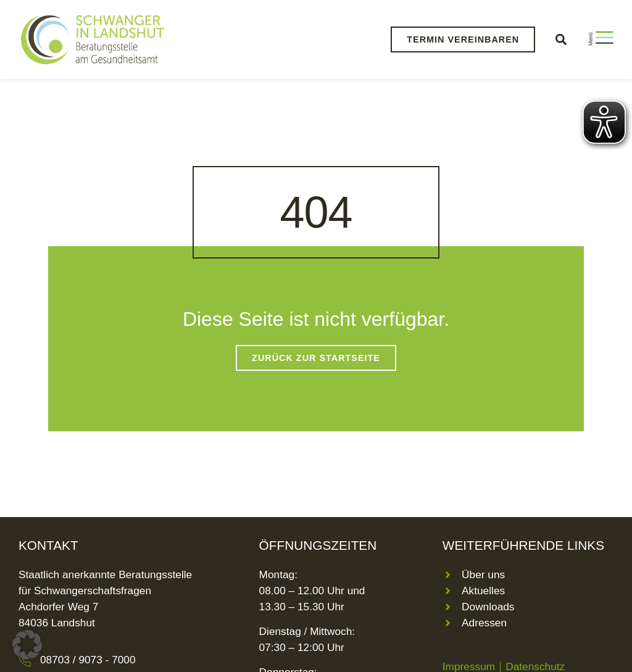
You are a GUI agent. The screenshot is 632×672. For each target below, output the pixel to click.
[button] (561, 39)
